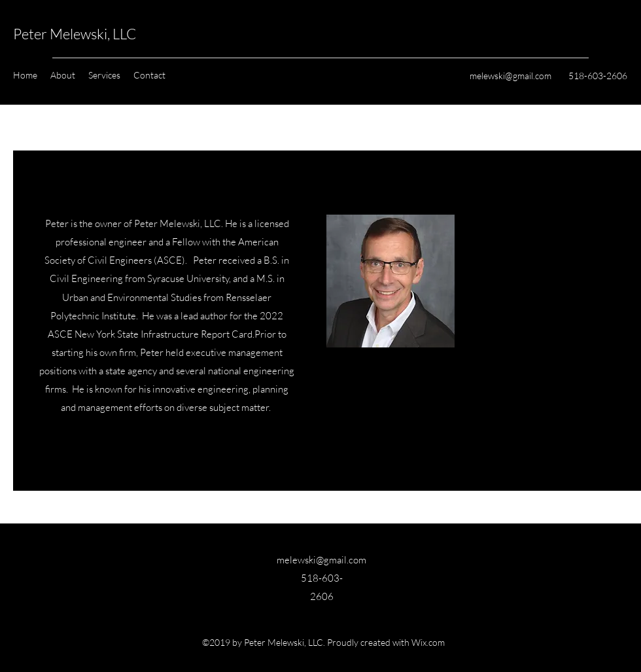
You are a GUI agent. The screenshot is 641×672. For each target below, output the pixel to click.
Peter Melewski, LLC (75, 34)
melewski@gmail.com (511, 76)
